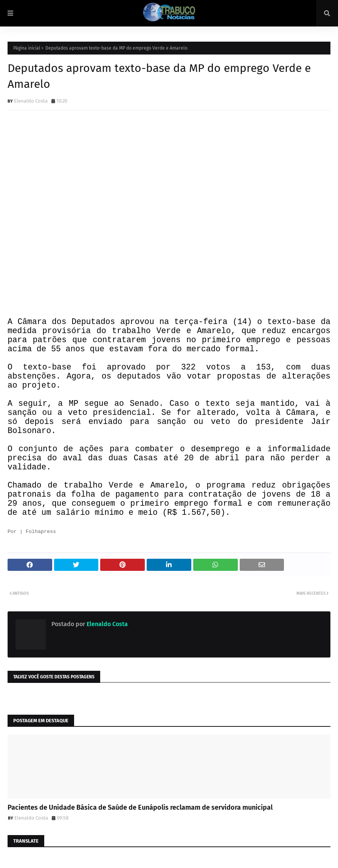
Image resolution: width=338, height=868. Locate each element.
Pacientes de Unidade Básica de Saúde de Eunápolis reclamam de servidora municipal (140, 807)
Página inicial (27, 48)
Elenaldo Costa (31, 101)
